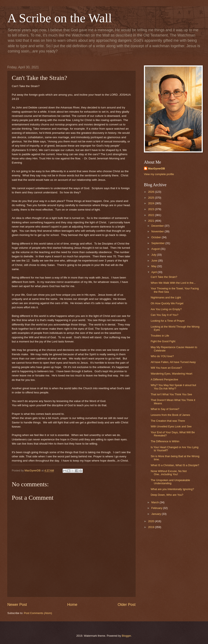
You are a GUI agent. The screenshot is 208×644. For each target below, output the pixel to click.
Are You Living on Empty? (166, 309)
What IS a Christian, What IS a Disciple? (175, 465)
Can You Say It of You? (165, 315)
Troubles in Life (160, 336)
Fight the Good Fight (163, 341)
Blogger (126, 636)
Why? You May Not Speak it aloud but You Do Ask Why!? (173, 387)
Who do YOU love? (162, 356)
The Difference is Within (165, 441)
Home (72, 605)
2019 (151, 527)
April (154, 272)
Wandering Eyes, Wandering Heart (171, 374)
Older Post (127, 605)
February (157, 508)
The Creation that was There (168, 421)
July (154, 255)
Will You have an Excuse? (166, 368)
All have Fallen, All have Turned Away (173, 362)
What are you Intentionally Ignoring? (172, 489)
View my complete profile (159, 174)
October (156, 237)
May (154, 266)
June (155, 261)
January (156, 514)
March (155, 502)
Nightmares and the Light (166, 297)
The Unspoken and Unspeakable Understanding (170, 482)
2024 (151, 203)
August (156, 249)
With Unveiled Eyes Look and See (171, 426)
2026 (151, 192)
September (158, 243)
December (158, 226)
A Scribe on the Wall (60, 18)
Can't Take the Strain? (164, 277)
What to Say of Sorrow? (165, 409)
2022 (151, 215)
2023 (151, 209)
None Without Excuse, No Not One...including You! (169, 473)
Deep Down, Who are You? (167, 495)
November (158, 231)
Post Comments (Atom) (38, 613)
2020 (151, 521)
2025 (151, 198)
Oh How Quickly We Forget (167, 303)
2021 (151, 221)
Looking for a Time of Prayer (168, 321)
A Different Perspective (164, 379)
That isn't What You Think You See (171, 394)
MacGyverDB (157, 168)
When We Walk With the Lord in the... (173, 283)
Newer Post (17, 605)
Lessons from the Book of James (170, 415)
